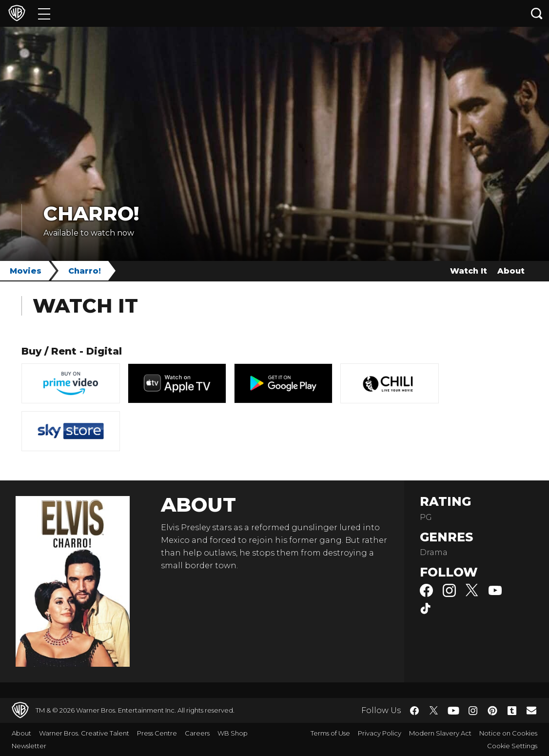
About (511, 271)
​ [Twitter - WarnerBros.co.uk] (434, 711)
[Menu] (44, 13)
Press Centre (157, 733)
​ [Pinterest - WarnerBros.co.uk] (492, 711)
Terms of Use (330, 733)
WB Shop (233, 733)
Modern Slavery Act (440, 733)
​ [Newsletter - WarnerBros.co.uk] (531, 710)
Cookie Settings (512, 746)
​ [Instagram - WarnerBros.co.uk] (473, 711)
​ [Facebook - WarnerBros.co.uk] (414, 711)
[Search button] (537, 13)
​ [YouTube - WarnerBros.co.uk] (453, 710)
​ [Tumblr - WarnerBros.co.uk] (512, 711)
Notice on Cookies (508, 733)
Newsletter (29, 746)
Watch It (469, 271)
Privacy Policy (380, 733)
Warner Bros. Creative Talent (84, 733)
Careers (197, 733)
